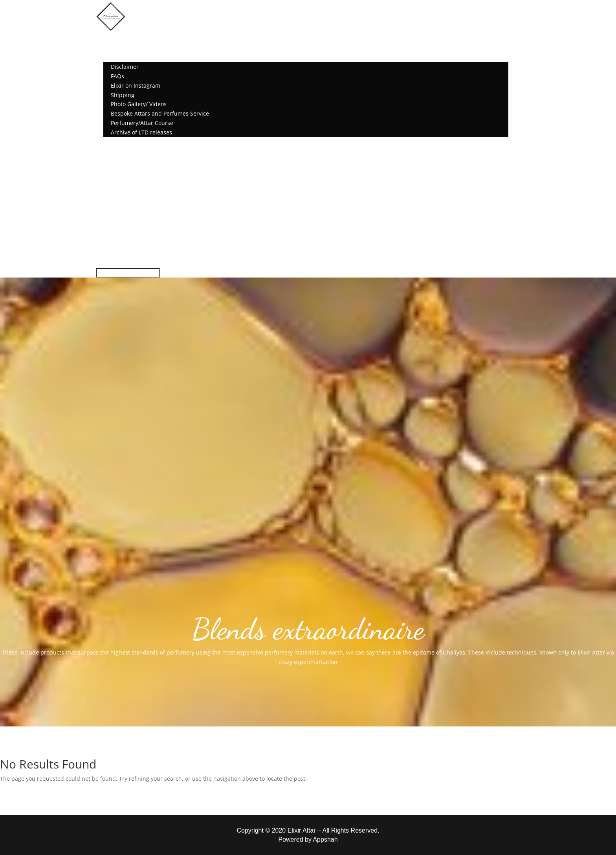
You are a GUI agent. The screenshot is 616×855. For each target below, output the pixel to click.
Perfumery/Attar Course (142, 123)
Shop (110, 48)
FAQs (117, 76)
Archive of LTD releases (141, 132)
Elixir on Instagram (136, 85)
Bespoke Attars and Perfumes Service (160, 113)
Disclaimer (125, 67)
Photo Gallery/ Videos (139, 104)
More (110, 57)
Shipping (123, 95)
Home (111, 39)
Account (114, 142)
